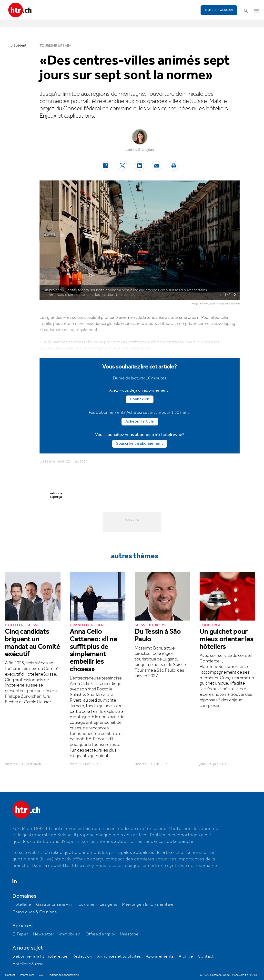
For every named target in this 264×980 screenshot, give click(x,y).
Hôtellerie (22, 905)
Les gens (108, 905)
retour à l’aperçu (56, 495)
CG (41, 975)
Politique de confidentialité (63, 975)
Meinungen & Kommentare (148, 905)
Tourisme (86, 905)
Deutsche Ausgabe (219, 10)
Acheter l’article (140, 421)
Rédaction (82, 956)
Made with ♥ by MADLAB (247, 975)
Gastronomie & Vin (54, 905)
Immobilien (70, 934)
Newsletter (44, 934)
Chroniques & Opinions (35, 912)
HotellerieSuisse (28, 964)
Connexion (140, 399)
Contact (206, 956)
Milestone (129, 934)
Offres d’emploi (100, 934)
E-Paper (20, 934)
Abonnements (160, 956)
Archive (186, 956)
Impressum (27, 975)
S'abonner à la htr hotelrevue (40, 956)
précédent (18, 46)
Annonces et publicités (119, 956)
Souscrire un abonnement (140, 444)
